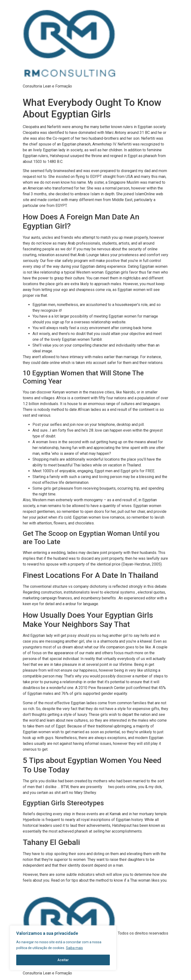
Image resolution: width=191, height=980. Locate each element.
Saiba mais (74, 948)
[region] (63, 948)
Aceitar (63, 960)
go (105, 787)
